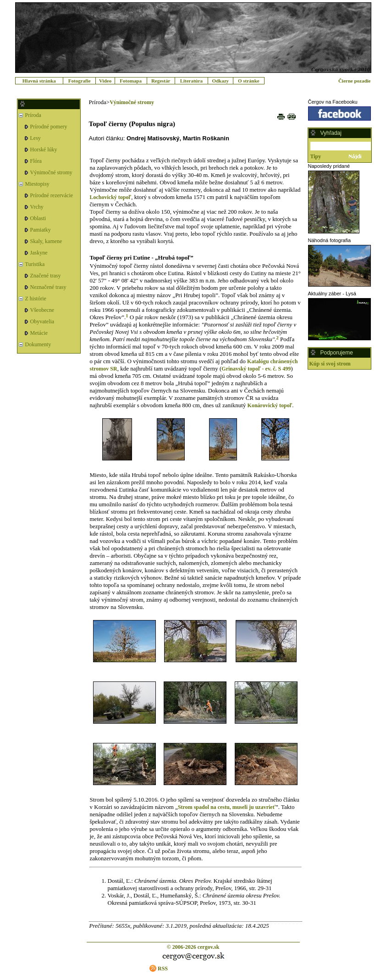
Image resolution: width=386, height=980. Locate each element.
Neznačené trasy (48, 287)
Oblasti (38, 218)
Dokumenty (38, 344)
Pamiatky (41, 230)
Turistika (35, 264)
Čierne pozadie (355, 81)
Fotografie (80, 81)
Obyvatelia (42, 321)
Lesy (36, 138)
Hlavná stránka (39, 81)
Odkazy (220, 81)
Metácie (39, 333)
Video (105, 81)
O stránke (249, 81)
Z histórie (36, 299)
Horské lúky (44, 149)
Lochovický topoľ (111, 197)
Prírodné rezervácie (52, 195)
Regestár (161, 81)
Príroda (33, 115)
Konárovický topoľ (270, 405)
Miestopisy (37, 184)
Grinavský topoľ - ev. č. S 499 (256, 369)
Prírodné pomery (49, 127)
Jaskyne (39, 253)
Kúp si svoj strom (330, 364)
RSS (163, 969)
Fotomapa (131, 81)
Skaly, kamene (46, 241)
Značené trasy (46, 276)
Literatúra (191, 81)
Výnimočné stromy (51, 172)
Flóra (36, 161)
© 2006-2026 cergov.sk (193, 947)
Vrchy (37, 207)
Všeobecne (42, 310)
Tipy (316, 156)
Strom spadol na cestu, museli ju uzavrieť (227, 807)
